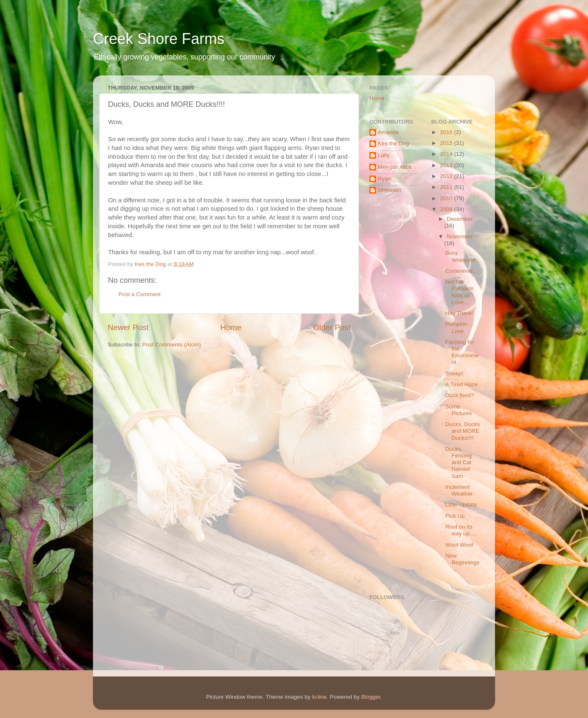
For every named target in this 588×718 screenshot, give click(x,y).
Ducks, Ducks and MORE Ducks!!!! (463, 431)
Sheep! (454, 373)
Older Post (332, 327)
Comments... (461, 271)
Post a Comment (140, 294)
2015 (447, 143)
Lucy (384, 155)
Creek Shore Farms (159, 39)
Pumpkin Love (456, 327)
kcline (319, 697)
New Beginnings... (462, 562)
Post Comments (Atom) (172, 345)
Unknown (389, 190)
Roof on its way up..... (461, 530)
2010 (447, 198)
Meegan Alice (395, 167)
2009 (447, 209)
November (460, 236)
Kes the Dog (393, 143)
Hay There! (459, 313)
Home (231, 327)
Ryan (384, 179)
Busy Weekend (460, 256)
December (460, 219)
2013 (447, 165)
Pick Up (455, 516)
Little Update (461, 505)
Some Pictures (459, 410)
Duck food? (459, 395)
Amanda (388, 132)
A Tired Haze (461, 384)
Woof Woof (459, 545)
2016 (447, 132)
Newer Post (128, 327)
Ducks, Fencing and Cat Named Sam (458, 462)
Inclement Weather (459, 490)
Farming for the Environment (462, 352)
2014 (447, 154)
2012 (447, 176)
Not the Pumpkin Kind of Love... (459, 292)
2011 (447, 187)
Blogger (371, 697)
